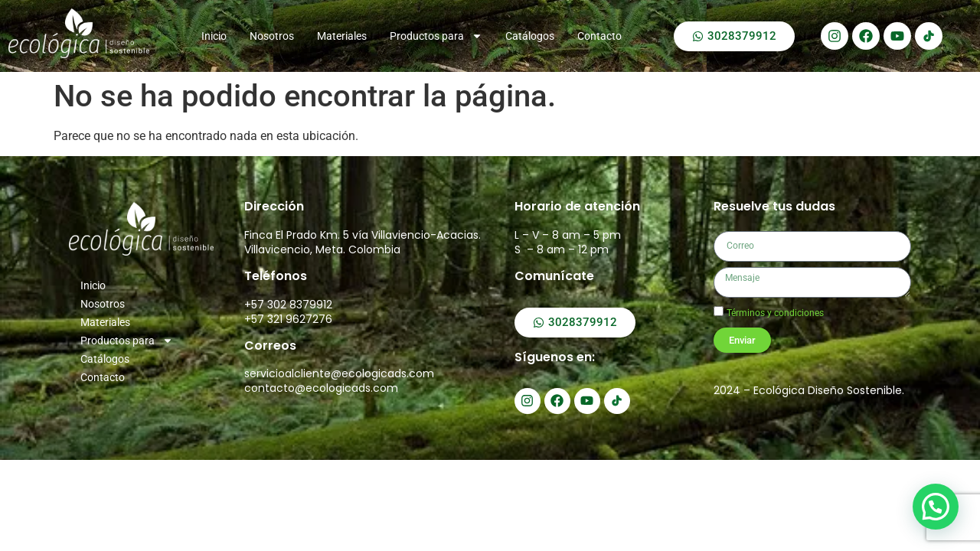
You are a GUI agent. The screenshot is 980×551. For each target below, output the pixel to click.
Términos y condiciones (775, 313)
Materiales (342, 36)
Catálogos (530, 36)
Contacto (599, 36)
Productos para (436, 36)
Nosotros (272, 36)
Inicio (214, 36)
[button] (936, 509)
